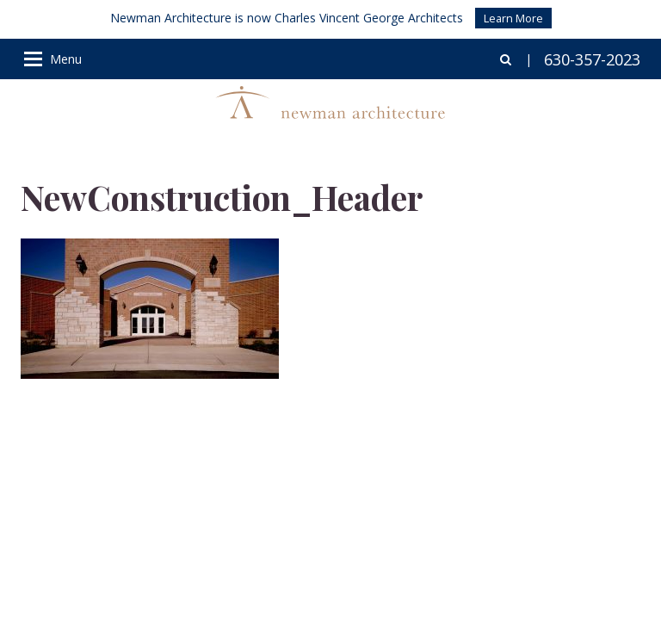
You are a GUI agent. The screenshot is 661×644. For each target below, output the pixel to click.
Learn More (513, 18)
